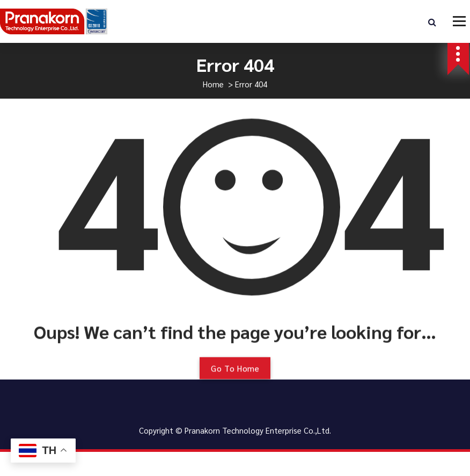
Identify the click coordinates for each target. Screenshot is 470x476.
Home (213, 84)
